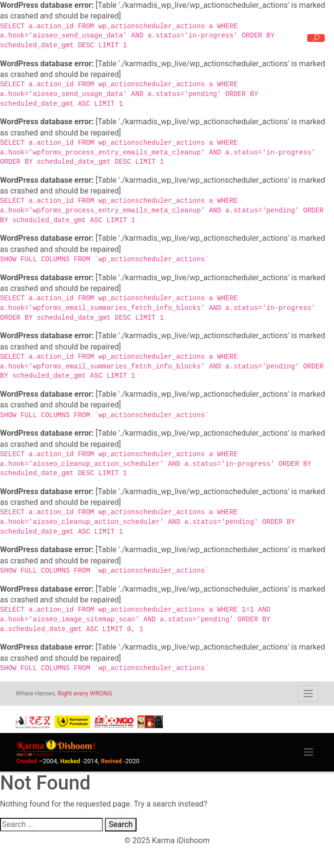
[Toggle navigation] (308, 694)
